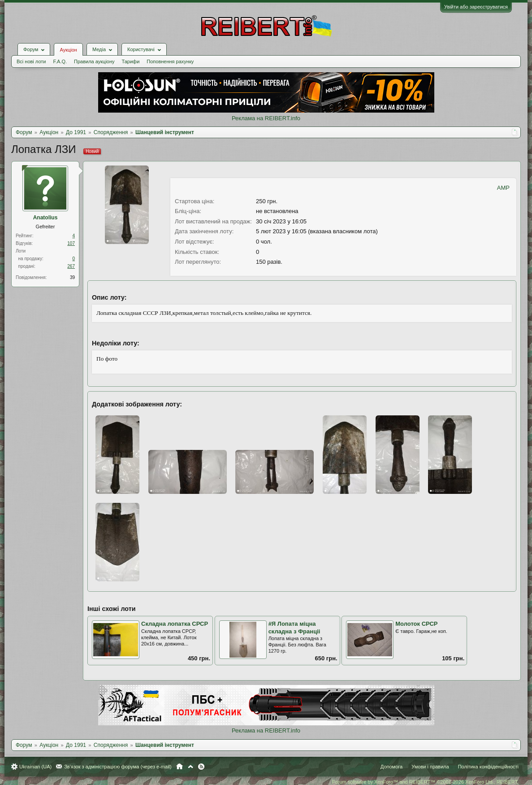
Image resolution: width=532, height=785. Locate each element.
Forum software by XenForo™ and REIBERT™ (425, 782)
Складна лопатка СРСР (175, 624)
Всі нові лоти (31, 61)
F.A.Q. (60, 61)
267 (71, 266)
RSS (201, 767)
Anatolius (45, 218)
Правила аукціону (94, 61)
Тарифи (131, 61)
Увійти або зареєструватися (476, 7)
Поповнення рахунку (170, 61)
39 (72, 277)
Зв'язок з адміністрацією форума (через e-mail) (118, 767)
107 (71, 243)
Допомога (391, 767)
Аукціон (68, 50)
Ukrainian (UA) (35, 767)
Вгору (190, 767)
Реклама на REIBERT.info (266, 118)
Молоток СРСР (416, 624)
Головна (179, 767)
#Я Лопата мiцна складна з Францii (294, 628)
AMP (503, 188)
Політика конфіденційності (488, 767)
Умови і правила (430, 767)
